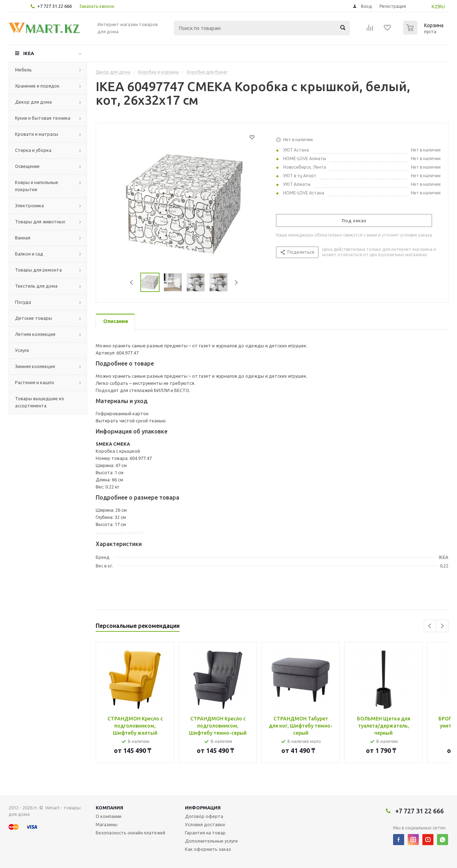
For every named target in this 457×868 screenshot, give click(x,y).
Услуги (22, 350)
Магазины (107, 824)
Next (236, 282)
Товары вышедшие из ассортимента (39, 402)
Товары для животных (40, 222)
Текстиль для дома (36, 286)
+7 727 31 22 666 (54, 6)
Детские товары (34, 318)
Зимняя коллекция (35, 366)
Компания (109, 808)
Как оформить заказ (208, 849)
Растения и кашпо (35, 382)
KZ (435, 6)
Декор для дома (33, 102)
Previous (132, 282)
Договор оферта (204, 816)
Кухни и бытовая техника (43, 118)
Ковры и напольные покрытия (37, 186)
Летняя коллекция (35, 334)
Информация (203, 808)
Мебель (23, 70)
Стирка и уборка (33, 150)
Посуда (23, 302)
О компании (109, 816)
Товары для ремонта (38, 270)
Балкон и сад (29, 254)
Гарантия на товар (205, 833)
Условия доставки (205, 824)
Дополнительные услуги (211, 841)
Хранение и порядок (37, 86)
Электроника (29, 205)
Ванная (23, 238)
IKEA (29, 53)
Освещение (27, 166)
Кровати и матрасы (37, 134)
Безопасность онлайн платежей (130, 833)
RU (442, 6)
